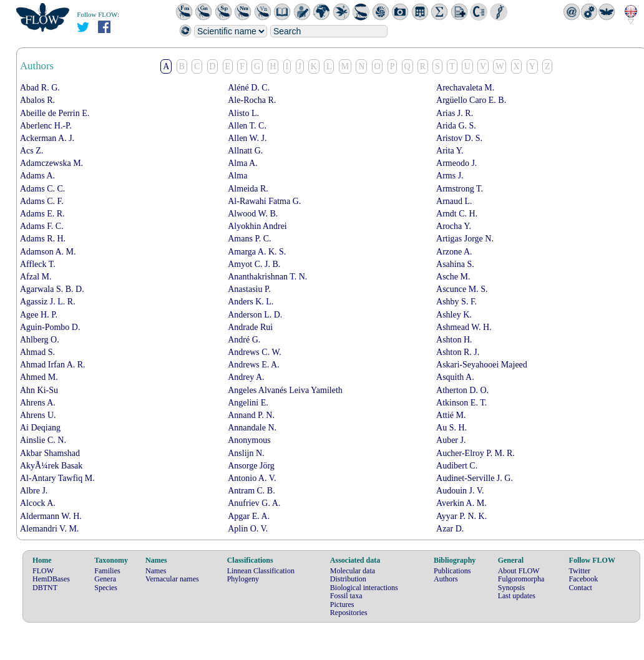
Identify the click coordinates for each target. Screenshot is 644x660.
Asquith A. (455, 377)
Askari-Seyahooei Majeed (482, 365)
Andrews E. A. (253, 365)
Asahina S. (455, 264)
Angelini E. (248, 403)
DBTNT (45, 588)
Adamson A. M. (48, 252)
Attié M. (451, 415)
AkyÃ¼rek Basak (51, 466)
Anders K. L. (251, 302)
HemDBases (51, 579)
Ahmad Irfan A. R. (53, 365)
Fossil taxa (346, 596)
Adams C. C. (42, 189)
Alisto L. (243, 113)
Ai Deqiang (40, 428)
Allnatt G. (245, 151)
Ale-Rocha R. (252, 100)
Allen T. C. (247, 126)
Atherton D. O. (462, 390)
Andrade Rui (250, 327)
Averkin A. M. (461, 503)
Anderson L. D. (255, 315)
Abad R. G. (40, 88)
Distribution (348, 579)
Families (107, 571)
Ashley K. (454, 315)
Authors (446, 579)
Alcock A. (38, 503)
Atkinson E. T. (461, 403)
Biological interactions (364, 588)
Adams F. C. (42, 226)
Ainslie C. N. (43, 440)
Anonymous (249, 440)
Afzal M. (36, 277)
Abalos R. (37, 100)
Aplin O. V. (248, 529)
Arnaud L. (454, 201)
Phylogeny (243, 579)
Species (106, 588)
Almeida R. (248, 189)
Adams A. (37, 176)
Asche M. (453, 277)
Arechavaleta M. (465, 88)
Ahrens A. (38, 403)
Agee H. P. (39, 315)
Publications (452, 571)
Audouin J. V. (460, 491)
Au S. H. (451, 428)
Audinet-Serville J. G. (475, 478)
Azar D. (450, 529)
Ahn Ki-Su (39, 390)
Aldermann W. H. (51, 516)
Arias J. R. (455, 113)
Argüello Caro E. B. (471, 100)
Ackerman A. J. (47, 138)
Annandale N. (252, 428)
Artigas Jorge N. (465, 239)
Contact (581, 588)
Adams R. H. (43, 239)
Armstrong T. (460, 189)
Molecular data (353, 571)
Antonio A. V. (252, 478)
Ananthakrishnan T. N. (267, 277)
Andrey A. (246, 377)
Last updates (517, 596)
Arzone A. (454, 252)
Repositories (349, 613)
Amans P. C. (249, 239)
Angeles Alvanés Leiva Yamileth (285, 390)
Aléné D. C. (249, 88)
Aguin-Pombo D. (50, 327)
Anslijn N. (246, 453)
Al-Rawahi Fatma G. (264, 201)
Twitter (580, 571)
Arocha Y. (454, 226)
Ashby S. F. (456, 302)
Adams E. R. (42, 214)
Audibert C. (457, 466)
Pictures (342, 604)
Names (156, 571)
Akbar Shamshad (50, 453)
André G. (244, 340)
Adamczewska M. (51, 163)
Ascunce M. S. (462, 289)
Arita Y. (450, 151)
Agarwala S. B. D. (52, 289)
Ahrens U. (38, 415)
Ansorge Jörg (251, 466)
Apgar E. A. (249, 516)
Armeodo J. (456, 163)
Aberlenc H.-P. (46, 126)
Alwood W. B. (253, 214)
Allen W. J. (247, 138)
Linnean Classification (261, 571)
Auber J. (451, 440)
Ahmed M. (39, 377)
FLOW (43, 571)
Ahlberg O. (40, 340)
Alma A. (242, 163)
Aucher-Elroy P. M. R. (476, 453)
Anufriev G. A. (254, 503)
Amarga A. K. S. (257, 252)
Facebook (584, 579)
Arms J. (450, 176)
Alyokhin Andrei (257, 226)
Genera (105, 579)
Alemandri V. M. (49, 529)
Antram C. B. (251, 491)
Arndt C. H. (457, 214)
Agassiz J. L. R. (48, 302)
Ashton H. (454, 340)
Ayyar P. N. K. (461, 516)
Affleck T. (38, 264)
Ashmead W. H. (464, 327)
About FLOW (519, 571)
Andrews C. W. (255, 352)
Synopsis (511, 588)
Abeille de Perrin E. (55, 113)
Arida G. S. (456, 126)
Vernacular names (172, 579)
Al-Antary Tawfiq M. (57, 478)
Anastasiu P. (249, 289)
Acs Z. (32, 151)
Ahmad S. (37, 352)
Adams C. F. (42, 201)
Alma (237, 176)
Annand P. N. (251, 415)
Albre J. (34, 491)
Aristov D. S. (459, 138)
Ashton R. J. (458, 352)
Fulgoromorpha (521, 579)
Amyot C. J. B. (254, 264)
